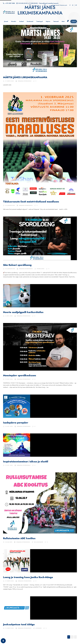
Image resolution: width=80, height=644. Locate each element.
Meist (63, 21)
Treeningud (39, 21)
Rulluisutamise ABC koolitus (19, 538)
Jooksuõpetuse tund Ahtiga (19, 624)
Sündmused (30, 21)
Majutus (48, 21)
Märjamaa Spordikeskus (25, 81)
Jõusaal (6, 21)
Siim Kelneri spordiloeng (17, 265)
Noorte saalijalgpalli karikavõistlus (23, 312)
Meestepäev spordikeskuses (20, 375)
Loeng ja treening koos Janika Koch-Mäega (28, 577)
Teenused (56, 21)
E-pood (74, 21)
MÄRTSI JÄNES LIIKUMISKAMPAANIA (25, 77)
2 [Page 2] (72, 637)
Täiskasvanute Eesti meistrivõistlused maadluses (31, 202)
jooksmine (39, 628)
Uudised (21, 21)
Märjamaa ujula (63, 5)
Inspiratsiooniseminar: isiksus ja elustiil (26, 462)
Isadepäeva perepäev (16, 423)
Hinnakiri (14, 21)
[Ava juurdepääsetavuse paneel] (3, 641)
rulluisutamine (39, 542)
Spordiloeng (41, 269)
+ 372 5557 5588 (10, 3)
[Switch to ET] (76, 5)
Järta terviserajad (55, 5)
